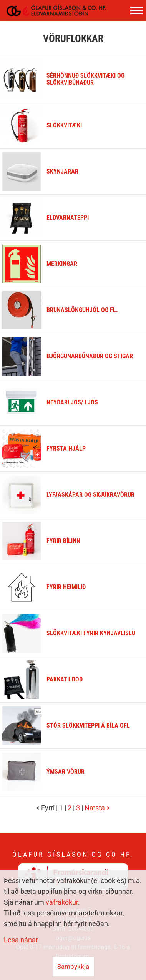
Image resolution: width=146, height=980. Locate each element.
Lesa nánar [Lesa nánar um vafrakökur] (21, 940)
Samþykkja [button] (73, 967)
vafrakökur (62, 902)
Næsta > (97, 808)
